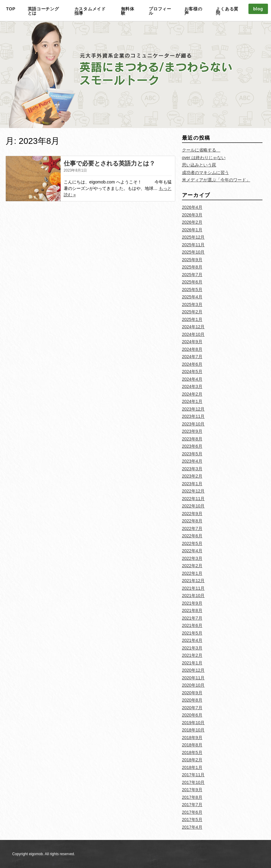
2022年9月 (192, 514)
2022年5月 (192, 543)
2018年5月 (192, 752)
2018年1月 (192, 767)
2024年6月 (192, 364)
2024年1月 (192, 401)
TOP (11, 9)
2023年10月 (193, 424)
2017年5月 (192, 820)
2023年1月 (192, 484)
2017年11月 (193, 775)
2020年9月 (192, 693)
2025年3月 (192, 304)
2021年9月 (192, 603)
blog (258, 9)
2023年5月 (192, 454)
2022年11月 (193, 499)
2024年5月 (192, 372)
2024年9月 (192, 342)
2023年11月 (193, 416)
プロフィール (160, 11)
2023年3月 (192, 469)
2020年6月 (192, 715)
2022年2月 (192, 566)
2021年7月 (192, 618)
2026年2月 (192, 222)
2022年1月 (192, 573)
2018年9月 (192, 738)
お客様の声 (193, 11)
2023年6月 (192, 446)
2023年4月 (192, 461)
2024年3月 (192, 386)
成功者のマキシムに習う (205, 173)
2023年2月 (192, 476)
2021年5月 (192, 633)
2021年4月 (192, 640)
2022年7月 (192, 528)
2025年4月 (192, 297)
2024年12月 (193, 327)
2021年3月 (192, 648)
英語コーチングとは (43, 11)
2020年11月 (193, 678)
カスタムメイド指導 (90, 11)
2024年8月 (192, 349)
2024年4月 (192, 379)
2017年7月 (192, 805)
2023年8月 (192, 439)
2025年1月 (192, 319)
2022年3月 (192, 558)
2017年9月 (192, 790)
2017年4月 (192, 827)
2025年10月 (193, 252)
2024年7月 (192, 357)
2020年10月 (193, 685)
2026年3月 (192, 215)
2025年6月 (192, 282)
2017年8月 (192, 797)
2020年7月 (192, 708)
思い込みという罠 (199, 165)
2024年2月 (192, 394)
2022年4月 (192, 551)
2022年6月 (192, 536)
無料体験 (128, 11)
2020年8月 (192, 700)
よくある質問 (227, 11)
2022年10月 (193, 506)
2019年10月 (193, 723)
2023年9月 (192, 431)
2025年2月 (192, 312)
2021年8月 (192, 610)
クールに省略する (201, 150)
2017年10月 (193, 782)
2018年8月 (192, 745)
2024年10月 (193, 334)
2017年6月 (192, 812)
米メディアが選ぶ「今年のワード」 (216, 180)
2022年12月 (193, 491)
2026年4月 (192, 207)
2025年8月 (192, 267)
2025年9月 (192, 260)
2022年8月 (192, 521)
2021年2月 (192, 655)
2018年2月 (192, 760)
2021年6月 (192, 625)
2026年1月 (192, 230)
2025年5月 (192, 290)
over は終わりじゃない (204, 158)
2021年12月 (193, 581)
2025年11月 (193, 245)
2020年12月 (193, 670)
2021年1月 (192, 663)
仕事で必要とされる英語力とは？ (109, 163)
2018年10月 (193, 730)
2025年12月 (193, 237)
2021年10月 (193, 596)
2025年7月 (192, 275)
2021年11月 (193, 588)
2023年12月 (193, 409)
